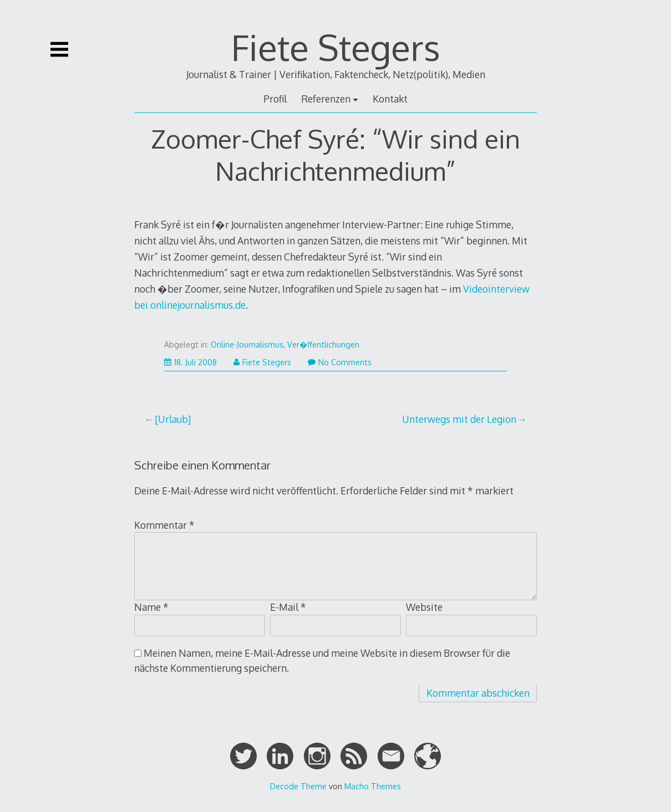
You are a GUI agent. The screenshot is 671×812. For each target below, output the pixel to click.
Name (151, 607)
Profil (275, 99)
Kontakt (390, 99)
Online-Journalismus (247, 344)
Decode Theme (298, 786)
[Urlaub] (173, 419)
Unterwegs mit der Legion (459, 419)
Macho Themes (373, 786)
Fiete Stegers (336, 47)
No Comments (340, 362)
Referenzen (326, 99)
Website (424, 607)
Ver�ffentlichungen (323, 344)
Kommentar (164, 525)
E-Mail (288, 607)
